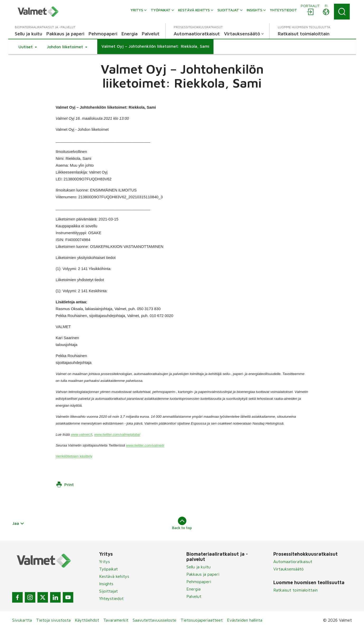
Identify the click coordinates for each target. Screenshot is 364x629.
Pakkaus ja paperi (203, 574)
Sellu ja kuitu (198, 567)
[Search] (342, 12)
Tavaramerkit (116, 620)
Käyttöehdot (87, 620)
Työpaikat (108, 569)
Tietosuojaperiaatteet (202, 620)
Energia (193, 589)
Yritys (105, 561)
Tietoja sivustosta (53, 620)
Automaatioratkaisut (293, 561)
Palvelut (194, 596)
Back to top (182, 523)
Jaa (18, 523)
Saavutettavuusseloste (154, 620)
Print (65, 484)
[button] (28, 47)
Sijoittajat (108, 591)
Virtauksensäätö (288, 569)
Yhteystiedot (111, 598)
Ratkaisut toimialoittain (295, 590)
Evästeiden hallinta (245, 620)
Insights (106, 584)
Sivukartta (22, 620)
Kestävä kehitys (114, 576)
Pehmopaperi (199, 582)
